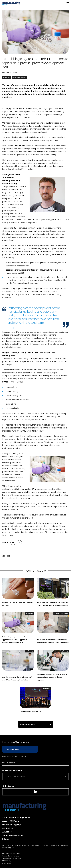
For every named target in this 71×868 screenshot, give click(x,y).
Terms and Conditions (13, 835)
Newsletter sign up (12, 825)
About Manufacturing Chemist (17, 817)
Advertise (7, 832)
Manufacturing (64, 579)
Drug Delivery (6, 77)
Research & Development (19, 77)
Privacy (6, 839)
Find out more (9, 763)
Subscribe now (27, 725)
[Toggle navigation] (68, 3)
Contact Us (8, 828)
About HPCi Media (11, 821)
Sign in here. (22, 756)
